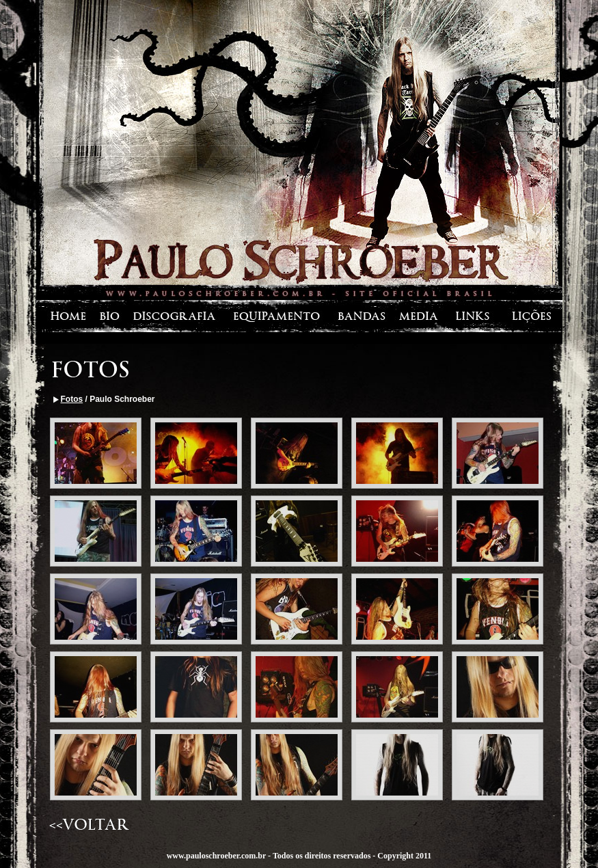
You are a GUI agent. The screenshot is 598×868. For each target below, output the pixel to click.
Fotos (72, 399)
